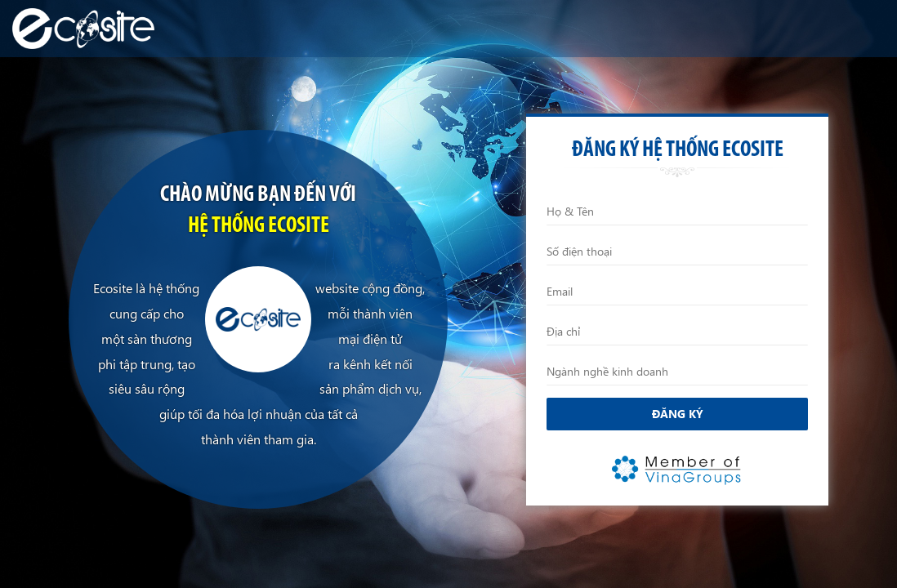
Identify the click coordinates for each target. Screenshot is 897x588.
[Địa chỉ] (677, 332)
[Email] (677, 292)
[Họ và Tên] (677, 212)
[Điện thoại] (677, 252)
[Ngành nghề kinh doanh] (677, 372)
